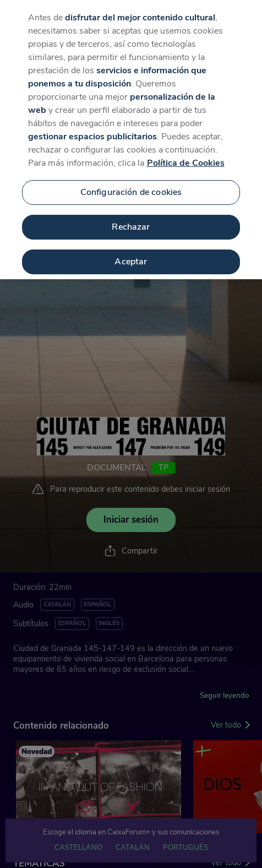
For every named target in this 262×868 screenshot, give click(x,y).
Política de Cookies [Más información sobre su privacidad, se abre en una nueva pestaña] (186, 156)
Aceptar (131, 254)
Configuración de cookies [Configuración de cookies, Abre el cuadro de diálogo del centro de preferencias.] (131, 185)
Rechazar (131, 220)
